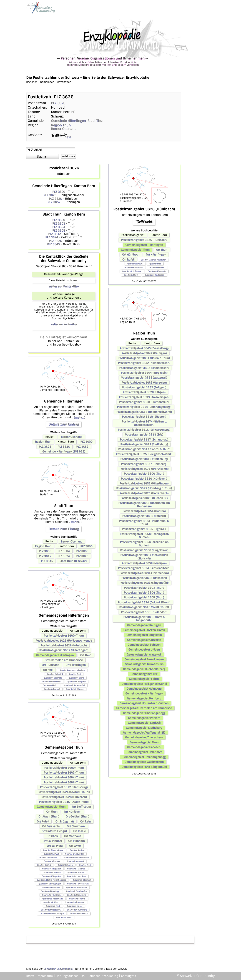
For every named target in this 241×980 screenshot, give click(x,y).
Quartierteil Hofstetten (52, 682)
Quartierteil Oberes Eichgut (52, 913)
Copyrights (129, 976)
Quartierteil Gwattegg (50, 891)
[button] (42, 156)
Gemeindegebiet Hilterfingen (55, 655)
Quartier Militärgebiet (51, 869)
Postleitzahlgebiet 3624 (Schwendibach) (144, 568)
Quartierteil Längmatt (76, 895)
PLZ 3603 (59, 223)
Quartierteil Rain (50, 685)
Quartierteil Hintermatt (74, 902)
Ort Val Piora (55, 846)
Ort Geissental (51, 826)
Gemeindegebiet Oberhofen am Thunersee (144, 708)
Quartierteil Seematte (53, 678)
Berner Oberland (64, 129)
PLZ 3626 (58, 103)
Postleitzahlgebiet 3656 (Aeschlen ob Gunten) (144, 544)
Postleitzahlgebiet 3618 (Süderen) (144, 417)
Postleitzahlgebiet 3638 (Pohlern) (144, 516)
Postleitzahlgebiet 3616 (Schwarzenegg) (144, 430)
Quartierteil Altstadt (76, 872)
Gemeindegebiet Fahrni (144, 679)
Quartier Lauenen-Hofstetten (72, 670)
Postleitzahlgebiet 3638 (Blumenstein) (144, 402)
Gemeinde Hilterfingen (68, 121)
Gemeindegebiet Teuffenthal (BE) (144, 732)
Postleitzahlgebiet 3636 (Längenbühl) (144, 583)
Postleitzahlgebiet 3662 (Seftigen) (144, 387)
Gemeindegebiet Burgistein (144, 635)
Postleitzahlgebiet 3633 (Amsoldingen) (144, 397)
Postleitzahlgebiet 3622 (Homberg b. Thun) (144, 488)
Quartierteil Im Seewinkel (78, 884)
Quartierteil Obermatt (82, 880)
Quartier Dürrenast (52, 861)
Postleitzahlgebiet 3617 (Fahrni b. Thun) (144, 449)
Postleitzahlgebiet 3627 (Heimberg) (144, 464)
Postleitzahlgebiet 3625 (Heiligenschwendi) (64, 641)
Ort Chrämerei (76, 826)
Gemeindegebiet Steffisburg (144, 728)
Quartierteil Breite (76, 678)
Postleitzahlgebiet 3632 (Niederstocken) (144, 363)
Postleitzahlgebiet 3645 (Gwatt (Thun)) (64, 802)
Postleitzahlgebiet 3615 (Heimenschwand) (144, 412)
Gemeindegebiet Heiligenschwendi (144, 684)
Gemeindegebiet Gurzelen (144, 640)
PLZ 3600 (59, 192)
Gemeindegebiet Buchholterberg (144, 669)
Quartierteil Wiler (51, 902)
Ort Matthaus (73, 836)
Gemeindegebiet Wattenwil (144, 654)
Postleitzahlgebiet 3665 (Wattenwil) (144, 377)
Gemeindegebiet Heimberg (144, 689)
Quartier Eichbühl (55, 674)
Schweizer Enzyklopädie (58, 969)
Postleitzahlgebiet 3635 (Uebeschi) (144, 578)
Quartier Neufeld (77, 850)
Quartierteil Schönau (51, 895)
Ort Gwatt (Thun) (49, 816)
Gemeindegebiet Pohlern (144, 718)
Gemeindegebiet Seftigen (144, 645)
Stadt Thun (96, 121)
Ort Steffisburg (81, 807)
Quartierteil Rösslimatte (52, 899)
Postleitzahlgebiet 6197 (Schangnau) (144, 439)
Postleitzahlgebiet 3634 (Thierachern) (144, 573)
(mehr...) (80, 417)
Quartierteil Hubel (74, 906)
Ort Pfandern (76, 841)
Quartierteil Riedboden (51, 910)
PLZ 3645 (53, 244)
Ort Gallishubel (52, 841)
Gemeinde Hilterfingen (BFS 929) (64, 451)
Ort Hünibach (50, 665)
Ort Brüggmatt (65, 821)
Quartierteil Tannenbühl (74, 685)
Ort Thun (86, 655)
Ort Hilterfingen (76, 665)
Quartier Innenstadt (75, 861)
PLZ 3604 (59, 227)
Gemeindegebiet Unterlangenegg (144, 757)
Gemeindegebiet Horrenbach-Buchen (144, 703)
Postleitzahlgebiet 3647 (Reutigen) (144, 353)
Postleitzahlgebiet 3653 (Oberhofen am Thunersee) (144, 504)
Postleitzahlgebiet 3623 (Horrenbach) (144, 493)
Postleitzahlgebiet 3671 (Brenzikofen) (144, 469)
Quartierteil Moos (64, 917)
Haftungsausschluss (70, 976)
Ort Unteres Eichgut (54, 831)
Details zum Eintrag (64, 424)
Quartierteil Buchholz (76, 876)
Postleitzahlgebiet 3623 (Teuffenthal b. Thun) (144, 522)
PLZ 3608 (59, 230)
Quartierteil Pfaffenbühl (76, 887)
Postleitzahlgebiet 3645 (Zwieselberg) (144, 348)
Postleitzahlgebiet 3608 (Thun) (64, 782)
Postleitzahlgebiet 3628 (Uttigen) (144, 392)
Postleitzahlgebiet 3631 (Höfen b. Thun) (144, 358)
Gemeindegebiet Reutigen (144, 625)
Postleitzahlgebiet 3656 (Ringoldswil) (144, 550)
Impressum (45, 976)
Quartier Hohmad (51, 854)
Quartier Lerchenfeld (48, 857)
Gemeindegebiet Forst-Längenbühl (144, 767)
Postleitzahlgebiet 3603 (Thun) (64, 772)
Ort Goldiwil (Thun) (77, 816)
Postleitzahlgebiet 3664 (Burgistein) (144, 373)
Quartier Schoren (65, 865)
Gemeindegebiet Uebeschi (144, 747)
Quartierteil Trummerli (77, 910)
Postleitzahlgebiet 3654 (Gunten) (144, 511)
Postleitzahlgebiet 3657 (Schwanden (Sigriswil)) (144, 557)
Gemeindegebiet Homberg (144, 698)
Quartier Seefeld (44, 865)
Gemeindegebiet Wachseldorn (144, 762)
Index (30, 976)
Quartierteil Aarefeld (52, 872)
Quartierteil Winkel (77, 899)
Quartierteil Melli (53, 906)
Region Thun (61, 125)
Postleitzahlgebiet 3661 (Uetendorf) (144, 612)
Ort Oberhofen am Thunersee (64, 660)
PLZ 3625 (50, 195)
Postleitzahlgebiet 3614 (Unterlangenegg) (144, 407)
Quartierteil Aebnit (52, 689)
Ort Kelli (48, 670)
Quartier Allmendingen (53, 850)
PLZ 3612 (55, 234)
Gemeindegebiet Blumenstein (144, 664)
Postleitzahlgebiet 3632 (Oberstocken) (144, 368)
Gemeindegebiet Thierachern (144, 737)
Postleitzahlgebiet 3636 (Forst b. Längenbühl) (144, 619)
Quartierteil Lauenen (76, 869)
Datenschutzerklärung (103, 976)
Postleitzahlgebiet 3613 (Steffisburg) (144, 459)
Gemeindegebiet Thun (51, 807)
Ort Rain (85, 821)
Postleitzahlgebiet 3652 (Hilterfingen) (64, 650)
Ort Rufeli (43, 821)
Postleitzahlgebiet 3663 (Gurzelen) (144, 382)
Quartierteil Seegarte (76, 682)
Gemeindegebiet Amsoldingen (144, 659)
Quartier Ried (75, 674)
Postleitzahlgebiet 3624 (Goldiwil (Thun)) (64, 792)
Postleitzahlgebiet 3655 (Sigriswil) (144, 529)
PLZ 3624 (52, 237)
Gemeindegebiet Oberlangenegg (144, 713)
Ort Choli (52, 836)
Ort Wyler (75, 846)
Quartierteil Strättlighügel (50, 884)
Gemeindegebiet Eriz (144, 674)
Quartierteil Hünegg (75, 689)
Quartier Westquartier (75, 854)
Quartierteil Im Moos (79, 913)
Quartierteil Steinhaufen (76, 891)
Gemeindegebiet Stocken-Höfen (144, 630)
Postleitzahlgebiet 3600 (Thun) (64, 636)
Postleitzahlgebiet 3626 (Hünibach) (64, 645)
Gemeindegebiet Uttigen (144, 649)
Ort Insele (80, 831)
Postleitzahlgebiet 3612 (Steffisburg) (64, 787)
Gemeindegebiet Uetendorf (144, 752)
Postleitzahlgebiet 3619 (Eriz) (144, 434)
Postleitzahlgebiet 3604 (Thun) (64, 777)
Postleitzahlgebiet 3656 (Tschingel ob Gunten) (144, 536)
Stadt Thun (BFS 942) (73, 561)
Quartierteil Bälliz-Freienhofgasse (51, 880)
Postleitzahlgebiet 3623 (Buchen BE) (144, 498)
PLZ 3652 (54, 202)
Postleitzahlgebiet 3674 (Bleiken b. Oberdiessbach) (144, 423)
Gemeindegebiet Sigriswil (144, 723)
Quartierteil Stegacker (51, 876)
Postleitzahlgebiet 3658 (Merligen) (144, 563)
